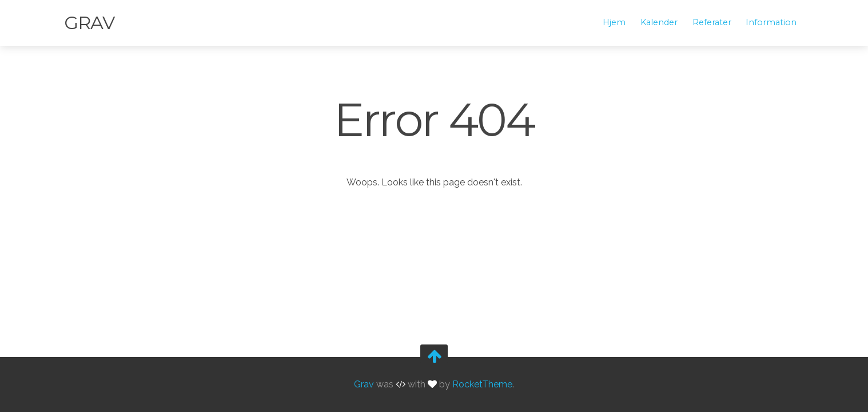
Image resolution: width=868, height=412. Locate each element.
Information (771, 22)
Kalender (659, 22)
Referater (712, 22)
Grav (89, 23)
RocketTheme (482, 384)
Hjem (614, 22)
